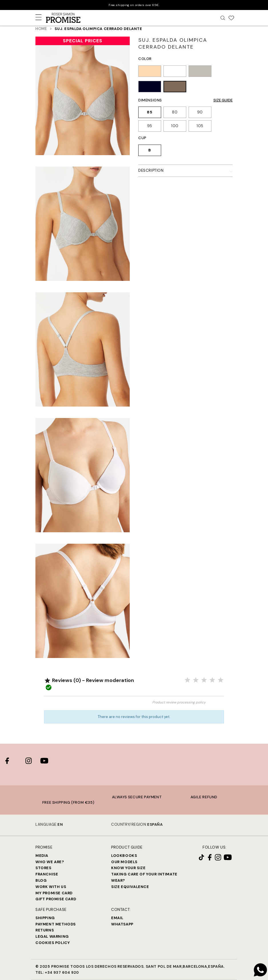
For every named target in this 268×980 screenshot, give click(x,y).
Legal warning (52, 936)
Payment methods (56, 924)
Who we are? (50, 862)
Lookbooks (124, 856)
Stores (43, 868)
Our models (124, 862)
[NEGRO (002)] (150, 87)
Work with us (51, 887)
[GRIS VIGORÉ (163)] (200, 72)
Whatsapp (122, 924)
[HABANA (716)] (175, 87)
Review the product (89, 705)
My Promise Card (54, 893)
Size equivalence (130, 887)
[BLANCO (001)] (175, 72)
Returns (45, 930)
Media (42, 856)
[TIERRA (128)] (150, 72)
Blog (41, 880)
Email (117, 918)
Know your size (128, 868)
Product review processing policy (179, 702)
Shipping (45, 918)
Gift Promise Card (56, 899)
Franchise (47, 874)
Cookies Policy (53, 943)
